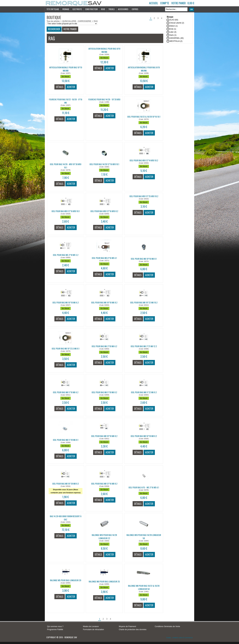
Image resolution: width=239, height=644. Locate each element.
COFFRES (135, 9)
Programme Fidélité (55, 630)
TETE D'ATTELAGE (53, 9)
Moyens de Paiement (128, 626)
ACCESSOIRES (123, 9)
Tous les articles (53, 21)
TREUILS (111, 9)
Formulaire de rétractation (93, 630)
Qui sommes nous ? (55, 626)
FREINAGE (66, 9)
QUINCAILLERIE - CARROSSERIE (77, 21)
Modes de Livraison (91, 626)
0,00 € (191, 3)
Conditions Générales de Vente (167, 626)
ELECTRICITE (77, 9)
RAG (96, 21)
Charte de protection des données (133, 630)
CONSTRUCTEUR (91, 9)
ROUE (103, 9)
